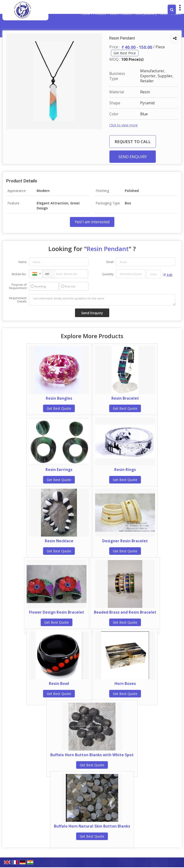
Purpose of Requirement (18, 286)
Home (86, 14)
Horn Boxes (125, 684)
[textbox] (154, 274)
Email (110, 262)
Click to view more (124, 125)
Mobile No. (19, 274)
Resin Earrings (59, 470)
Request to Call (133, 142)
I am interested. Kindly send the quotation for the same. (102, 300)
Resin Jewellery (146, 14)
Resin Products (121, 14)
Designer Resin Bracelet (125, 541)
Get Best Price (125, 53)
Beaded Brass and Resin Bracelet (125, 612)
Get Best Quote (59, 408)
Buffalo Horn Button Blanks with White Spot (92, 755)
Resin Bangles (59, 398)
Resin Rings (125, 470)
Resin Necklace (59, 541)
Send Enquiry (133, 157)
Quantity (108, 274)
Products (100, 14)
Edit (168, 275)
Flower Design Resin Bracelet (57, 612)
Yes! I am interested (92, 222)
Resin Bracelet (125, 398)
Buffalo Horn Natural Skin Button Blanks (92, 826)
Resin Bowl (59, 684)
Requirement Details (18, 300)
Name (23, 262)
